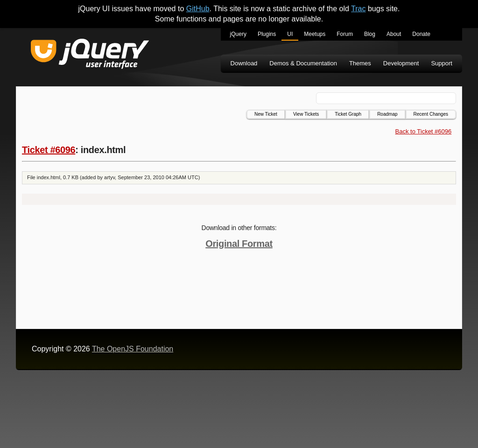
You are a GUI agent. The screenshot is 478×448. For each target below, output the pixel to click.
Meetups (315, 34)
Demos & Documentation (303, 63)
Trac (358, 9)
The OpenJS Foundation (133, 349)
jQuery (238, 34)
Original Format (239, 244)
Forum (345, 34)
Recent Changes (431, 114)
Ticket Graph (348, 114)
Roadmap (387, 114)
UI (290, 34)
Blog (370, 34)
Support (442, 63)
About (394, 34)
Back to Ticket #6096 (424, 131)
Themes (360, 63)
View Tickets (306, 114)
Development (401, 63)
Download (244, 63)
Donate (421, 34)
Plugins (267, 34)
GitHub (198, 9)
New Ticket (266, 114)
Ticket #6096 (49, 150)
